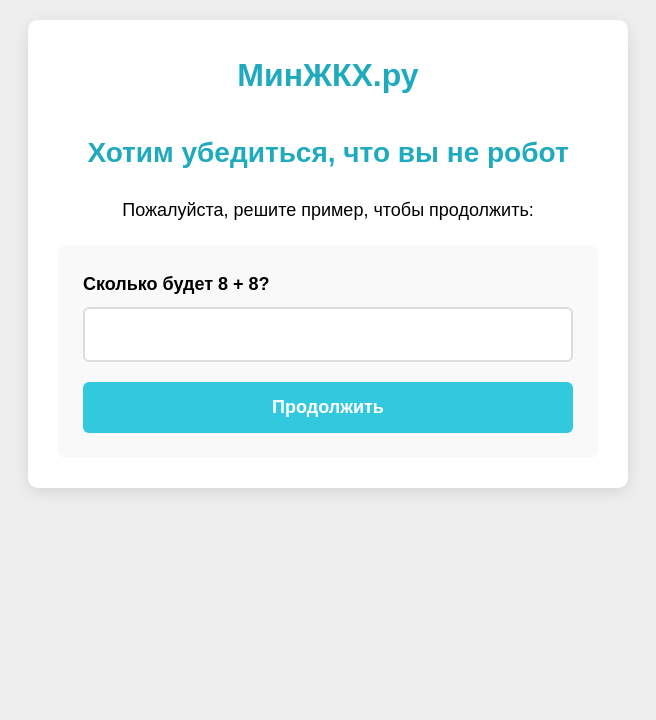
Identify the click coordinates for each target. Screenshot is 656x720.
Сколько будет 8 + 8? (176, 284)
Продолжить (328, 407)
